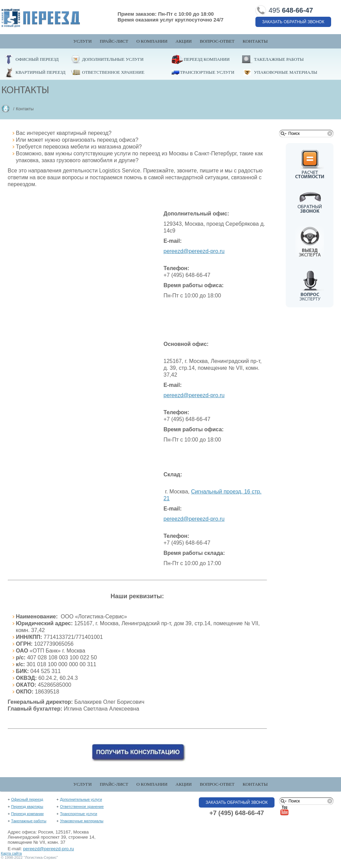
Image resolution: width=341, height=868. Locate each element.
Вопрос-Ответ (217, 41)
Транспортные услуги (207, 72)
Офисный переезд (37, 59)
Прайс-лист (114, 41)
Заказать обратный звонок (293, 22)
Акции (184, 41)
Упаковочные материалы (286, 72)
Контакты (255, 41)
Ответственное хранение (113, 72)
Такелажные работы (279, 59)
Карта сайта (11, 853)
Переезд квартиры (27, 807)
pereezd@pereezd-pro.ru (49, 849)
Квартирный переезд (41, 72)
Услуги (83, 41)
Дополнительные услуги (113, 59)
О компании (152, 41)
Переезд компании (207, 59)
